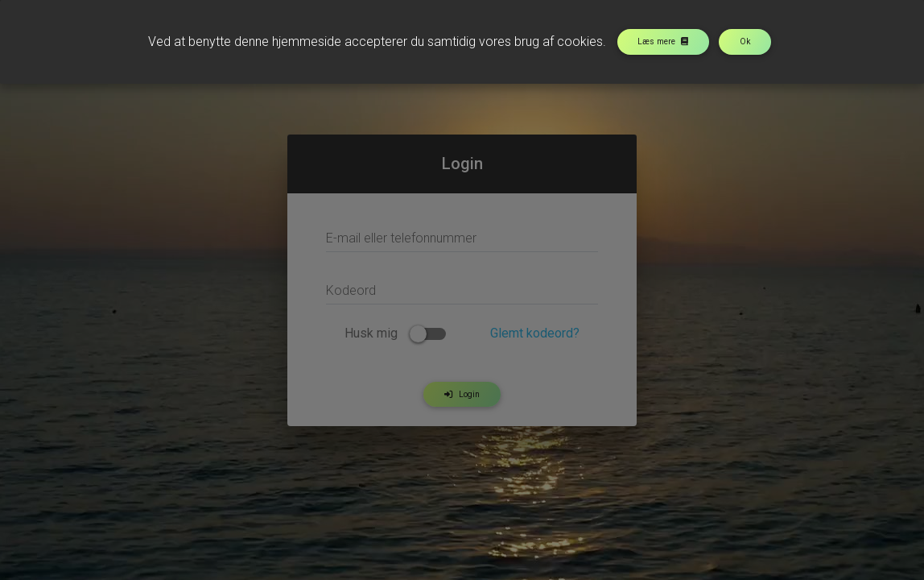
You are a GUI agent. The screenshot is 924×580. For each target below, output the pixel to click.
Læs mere (663, 41)
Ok (745, 41)
